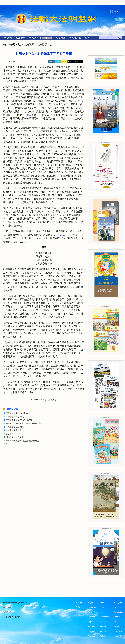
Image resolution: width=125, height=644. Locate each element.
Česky (91, 612)
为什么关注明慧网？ (12, 617)
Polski (103, 636)
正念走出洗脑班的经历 (15, 427)
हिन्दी (102, 607)
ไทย (115, 622)
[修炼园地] (47, 38)
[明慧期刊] (34, 38)
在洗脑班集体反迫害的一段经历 (19, 420)
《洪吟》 (62, 235)
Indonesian (105, 617)
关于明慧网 (8, 607)
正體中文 (80, 602)
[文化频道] (61, 38)
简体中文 (80, 607)
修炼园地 (15, 44)
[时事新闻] (6, 38)
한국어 (103, 631)
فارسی (91, 631)
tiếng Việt (117, 636)
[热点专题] (21, 38)
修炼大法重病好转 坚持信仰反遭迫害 (22, 441)
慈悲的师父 (11, 434)
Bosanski (92, 607)
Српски (117, 617)
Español (91, 627)
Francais (92, 636)
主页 (5, 44)
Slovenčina (118, 612)
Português (118, 602)
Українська (118, 631)
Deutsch (91, 617)
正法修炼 (29, 44)
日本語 (103, 627)
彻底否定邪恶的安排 (15, 437)
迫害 (31, 115)
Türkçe (116, 627)
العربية (91, 602)
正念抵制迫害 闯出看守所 (17, 413)
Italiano (103, 622)
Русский (117, 607)
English (91, 622)
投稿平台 (7, 612)
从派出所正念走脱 (14, 430)
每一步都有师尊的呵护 (15, 417)
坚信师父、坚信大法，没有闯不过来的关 (23, 424)
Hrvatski (103, 612)
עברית (103, 602)
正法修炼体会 (45, 44)
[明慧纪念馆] (75, 38)
